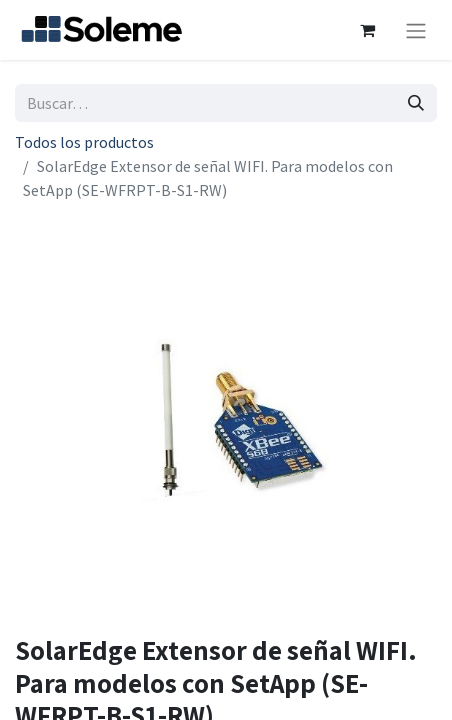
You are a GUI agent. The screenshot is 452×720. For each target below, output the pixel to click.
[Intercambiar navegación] (416, 30)
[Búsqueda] (416, 103)
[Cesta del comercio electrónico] (367, 30)
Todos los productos (84, 142)
